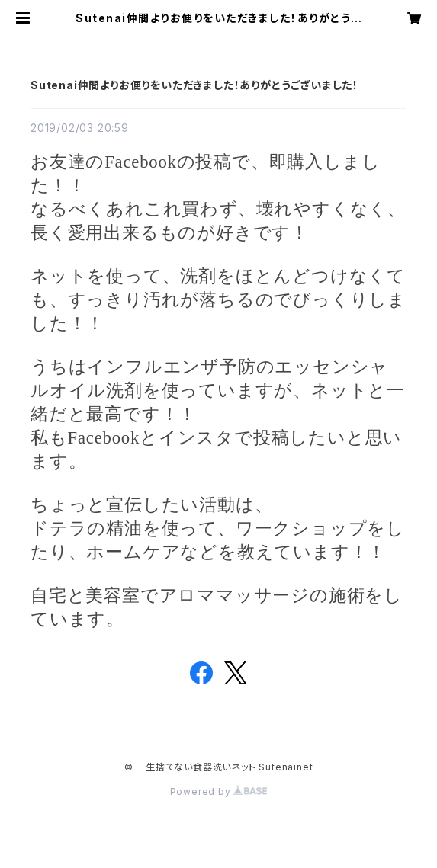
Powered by (219, 791)
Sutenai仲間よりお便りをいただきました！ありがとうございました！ (194, 85)
